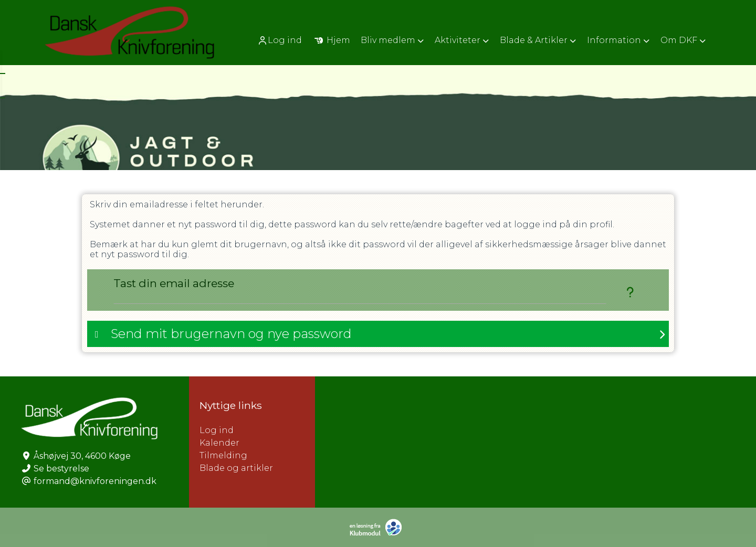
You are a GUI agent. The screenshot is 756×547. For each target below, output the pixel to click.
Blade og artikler (236, 468)
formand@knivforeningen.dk (95, 481)
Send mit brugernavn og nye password (231, 334)
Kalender (219, 443)
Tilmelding (223, 455)
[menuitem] (281, 40)
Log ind (280, 40)
